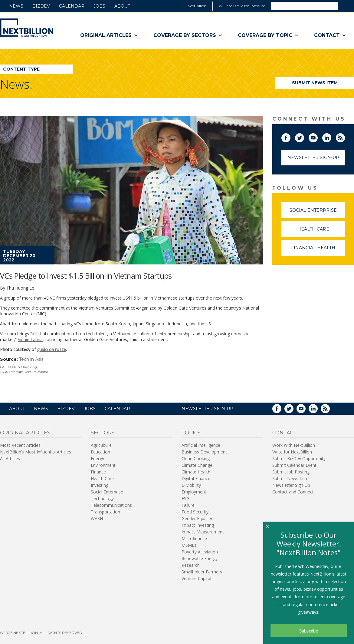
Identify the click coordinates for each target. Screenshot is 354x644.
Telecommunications (111, 505)
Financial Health (318, 250)
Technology (102, 498)
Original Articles (109, 35)
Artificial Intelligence (201, 445)
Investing (30, 367)
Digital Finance (196, 478)
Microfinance (194, 538)
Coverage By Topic (268, 35)
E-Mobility (191, 485)
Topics (191, 433)
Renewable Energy (200, 558)
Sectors (103, 433)
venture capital (36, 372)
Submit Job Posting (291, 472)
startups (17, 372)
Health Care (321, 232)
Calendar (72, 6)
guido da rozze (51, 349)
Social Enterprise (317, 213)
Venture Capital (196, 578)
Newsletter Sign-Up (313, 158)
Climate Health (196, 472)
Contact (330, 35)
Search (346, 6)
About (122, 6)
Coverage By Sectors (188, 35)
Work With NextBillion (294, 445)
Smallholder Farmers (202, 572)
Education (100, 452)
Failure (188, 505)
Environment (103, 465)
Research (191, 565)
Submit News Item (315, 83)
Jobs (99, 6)
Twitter (304, 137)
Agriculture (101, 445)
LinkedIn (331, 137)
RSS (345, 137)
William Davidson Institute (242, 6)
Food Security (195, 512)
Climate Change (197, 465)
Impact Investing (198, 525)
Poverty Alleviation (200, 552)
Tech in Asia (31, 359)
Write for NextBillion (292, 452)
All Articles (10, 458)
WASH (97, 518)
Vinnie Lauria (30, 339)
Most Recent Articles (20, 445)
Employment (194, 492)
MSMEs (189, 545)
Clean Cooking (196, 458)
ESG (185, 498)
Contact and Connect (293, 492)
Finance (98, 472)
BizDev (41, 6)
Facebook (290, 137)
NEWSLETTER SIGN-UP (207, 409)
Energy (97, 458)
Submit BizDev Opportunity (299, 458)
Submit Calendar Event (294, 465)
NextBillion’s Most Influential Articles (36, 452)
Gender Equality (197, 518)
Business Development (204, 452)
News (16, 6)
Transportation (105, 512)
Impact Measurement (203, 532)
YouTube (317, 137)
